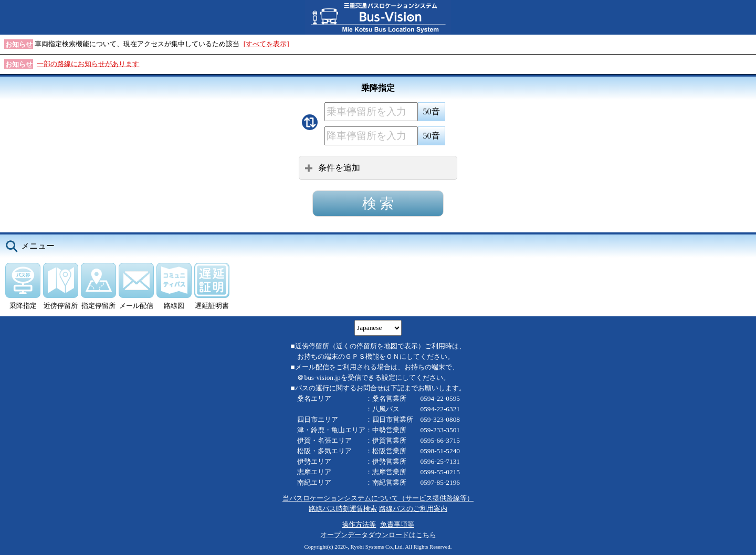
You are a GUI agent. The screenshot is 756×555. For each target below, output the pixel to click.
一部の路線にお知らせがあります (88, 64)
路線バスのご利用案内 (413, 509)
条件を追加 (332, 168)
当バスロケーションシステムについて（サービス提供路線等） (378, 498)
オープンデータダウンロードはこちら (378, 535)
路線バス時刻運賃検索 (343, 509)
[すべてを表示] (266, 44)
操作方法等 (359, 524)
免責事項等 (397, 524)
